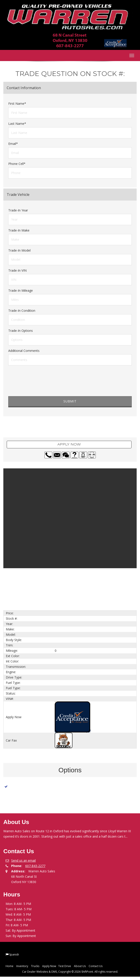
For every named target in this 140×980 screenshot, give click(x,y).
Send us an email (23, 860)
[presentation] (42, 385)
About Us (80, 966)
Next (130, 581)
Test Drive (65, 966)
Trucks (35, 966)
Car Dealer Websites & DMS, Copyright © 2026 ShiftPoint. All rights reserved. (70, 972)
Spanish (14, 954)
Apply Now (69, 445)
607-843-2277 (35, 866)
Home (9, 966)
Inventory (22, 966)
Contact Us (96, 966)
